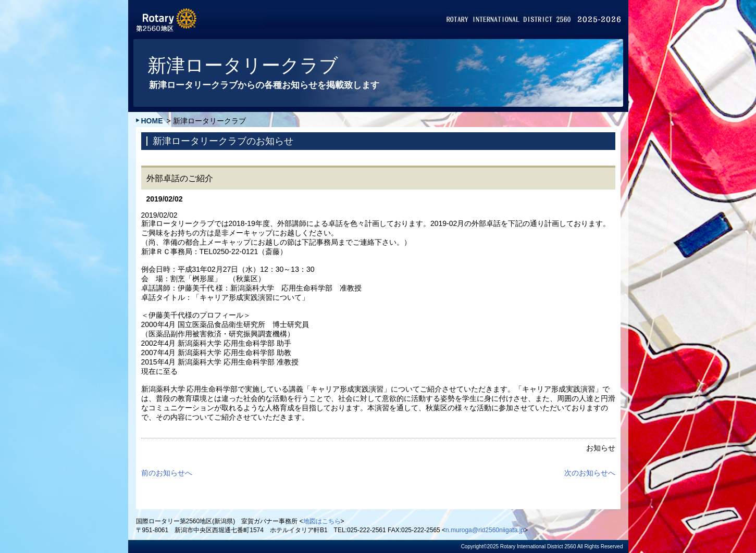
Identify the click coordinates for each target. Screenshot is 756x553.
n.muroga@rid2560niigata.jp (485, 530)
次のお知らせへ (590, 473)
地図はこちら (322, 521)
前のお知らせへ (167, 473)
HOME (152, 121)
